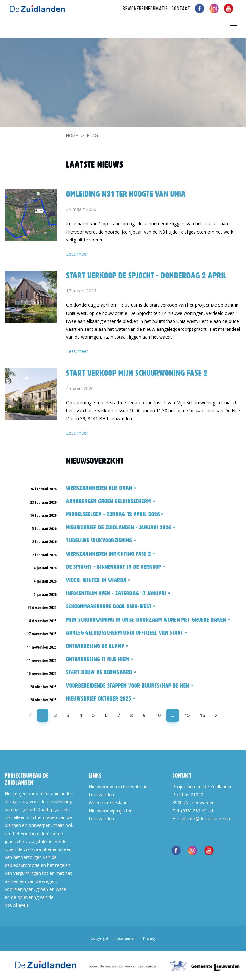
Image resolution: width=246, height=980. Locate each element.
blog (92, 135)
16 (202, 715)
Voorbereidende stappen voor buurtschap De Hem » (130, 686)
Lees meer (77, 254)
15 (187, 715)
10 (158, 715)
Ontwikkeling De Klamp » (97, 646)
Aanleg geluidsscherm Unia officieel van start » (127, 633)
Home (72, 135)
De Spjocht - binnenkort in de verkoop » (116, 567)
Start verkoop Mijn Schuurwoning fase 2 (137, 373)
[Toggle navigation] (233, 28)
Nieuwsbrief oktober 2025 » (101, 699)
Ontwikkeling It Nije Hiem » (100, 659)
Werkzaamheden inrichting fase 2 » (110, 554)
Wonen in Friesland (108, 802)
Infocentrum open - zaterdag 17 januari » (118, 593)
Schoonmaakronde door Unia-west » (111, 606)
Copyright (99, 938)
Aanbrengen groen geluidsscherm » (110, 501)
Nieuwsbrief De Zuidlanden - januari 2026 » (121, 528)
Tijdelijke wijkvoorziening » (101, 541)
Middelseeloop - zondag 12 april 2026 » (115, 514)
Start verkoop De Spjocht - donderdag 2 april (146, 275)
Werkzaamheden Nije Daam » (101, 488)
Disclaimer (126, 938)
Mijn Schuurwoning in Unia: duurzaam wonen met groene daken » (148, 620)
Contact (181, 9)
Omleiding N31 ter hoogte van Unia (126, 194)
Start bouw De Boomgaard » (101, 672)
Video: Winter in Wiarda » (98, 580)
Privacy (149, 938)
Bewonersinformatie (145, 9)
